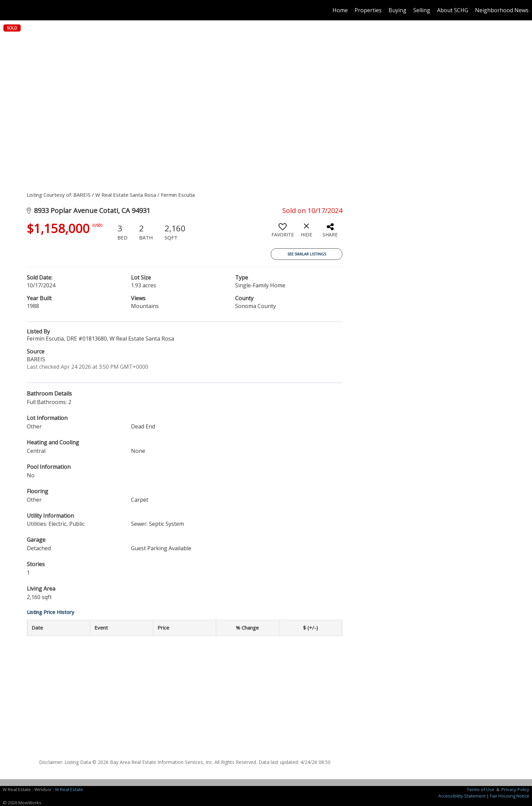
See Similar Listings (307, 254)
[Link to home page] (9, 10)
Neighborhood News (502, 10)
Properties (368, 10)
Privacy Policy (515, 789)
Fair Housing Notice (510, 796)
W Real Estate (69, 789)
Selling (422, 10)
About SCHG (453, 10)
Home (340, 10)
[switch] (283, 233)
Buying (397, 10)
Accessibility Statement (462, 796)
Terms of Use (481, 789)
